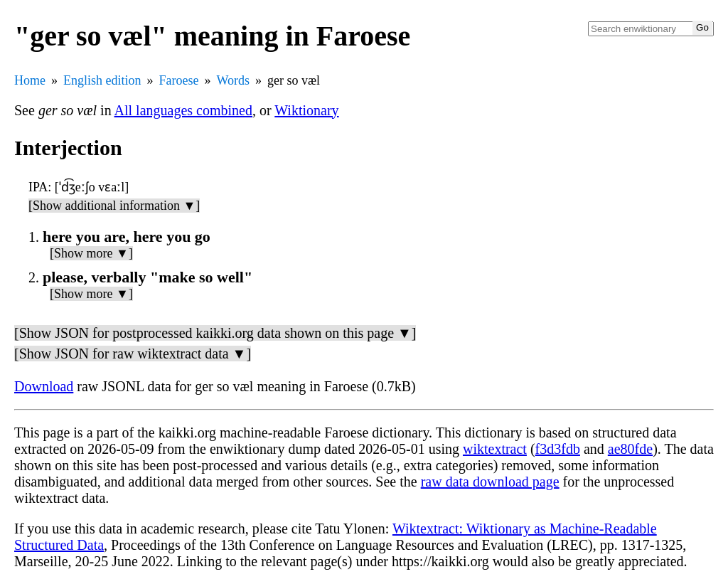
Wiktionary (306, 110)
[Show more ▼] (91, 253)
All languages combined (183, 110)
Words (233, 80)
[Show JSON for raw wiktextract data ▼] (133, 354)
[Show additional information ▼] (114, 206)
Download (44, 386)
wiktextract (495, 449)
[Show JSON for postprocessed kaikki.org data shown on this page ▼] (215, 333)
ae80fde (630, 449)
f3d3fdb (558, 449)
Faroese (179, 80)
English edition (102, 80)
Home (30, 80)
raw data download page (490, 482)
